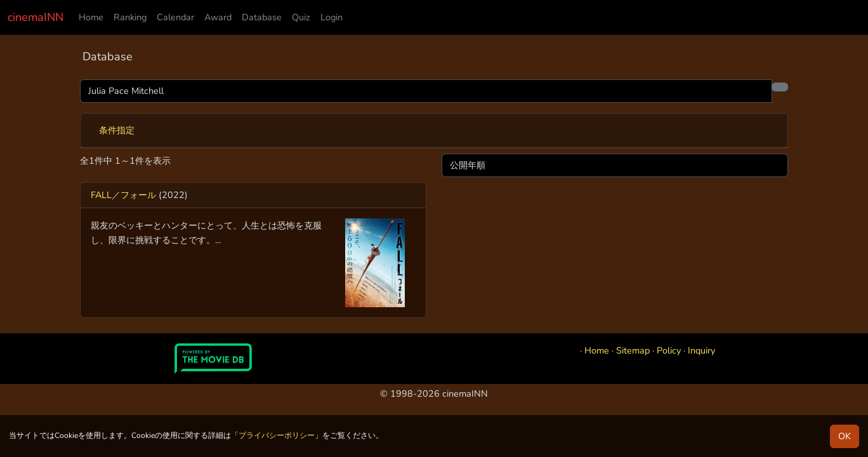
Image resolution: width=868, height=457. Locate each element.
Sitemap (633, 350)
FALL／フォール (123, 195)
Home (91, 17)
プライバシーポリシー (277, 435)
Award (218, 17)
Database (262, 17)
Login (332, 17)
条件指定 (117, 130)
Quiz (301, 17)
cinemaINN (36, 17)
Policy (669, 350)
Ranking (130, 17)
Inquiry (701, 350)
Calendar (175, 17)
